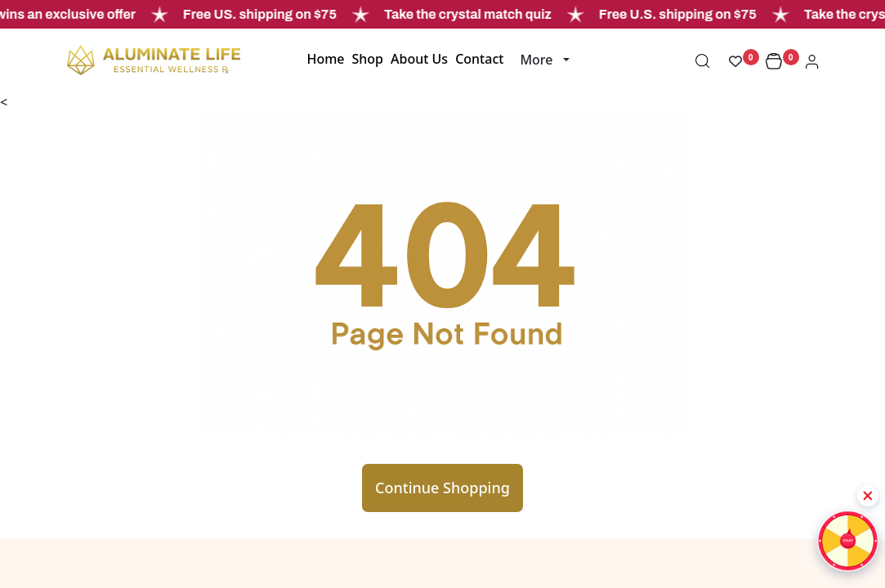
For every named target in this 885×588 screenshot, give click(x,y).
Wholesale (283, 568)
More (536, 60)
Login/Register (423, 568)
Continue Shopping (442, 394)
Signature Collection (568, 568)
